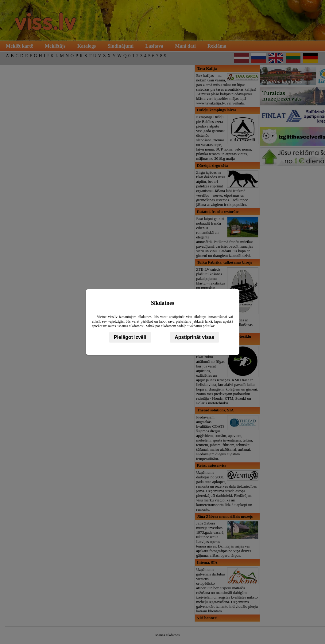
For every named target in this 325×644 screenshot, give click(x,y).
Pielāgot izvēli (130, 337)
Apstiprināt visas (194, 337)
